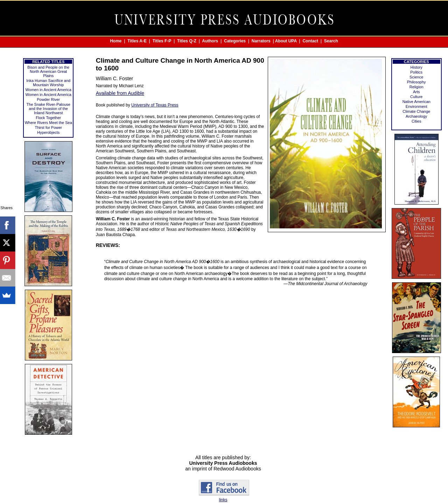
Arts (416, 92)
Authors (210, 41)
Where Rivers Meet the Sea (48, 123)
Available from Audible (120, 93)
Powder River (48, 99)
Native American (416, 102)
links (223, 500)
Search (331, 41)
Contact (310, 41)
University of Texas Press (155, 105)
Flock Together (48, 118)
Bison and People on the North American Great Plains (48, 71)
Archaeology (416, 116)
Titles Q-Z (187, 41)
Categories (235, 41)
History (416, 67)
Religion (416, 87)
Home (116, 41)
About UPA (286, 41)
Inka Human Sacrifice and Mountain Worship (48, 83)
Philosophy (416, 82)
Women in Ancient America (48, 90)
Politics (416, 72)
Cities (416, 121)
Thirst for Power (48, 128)
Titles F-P (162, 41)
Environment (416, 106)
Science (416, 77)
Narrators (261, 41)
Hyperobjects (48, 132)
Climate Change (416, 111)
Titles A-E (137, 41)
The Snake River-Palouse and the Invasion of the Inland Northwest (48, 109)
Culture (416, 97)
